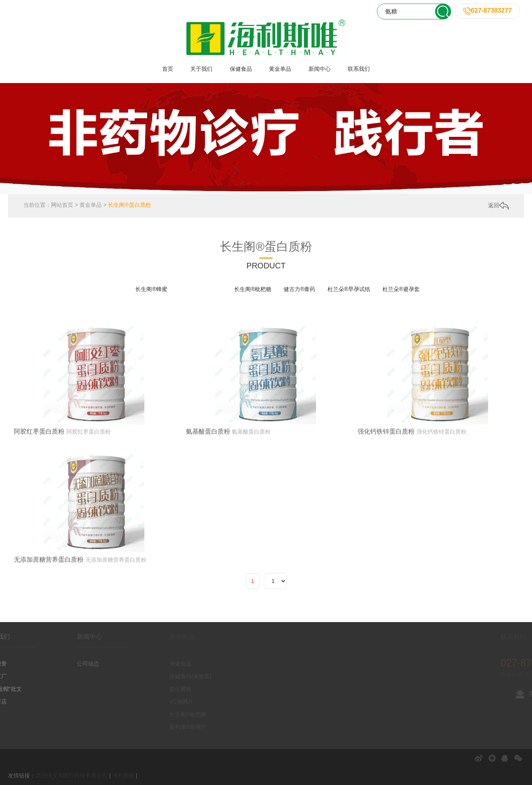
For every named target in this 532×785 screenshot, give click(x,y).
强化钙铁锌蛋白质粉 (386, 478)
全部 (118, 289)
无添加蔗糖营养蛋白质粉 (49, 606)
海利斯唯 (123, 776)
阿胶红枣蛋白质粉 (39, 478)
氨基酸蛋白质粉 (208, 478)
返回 (498, 208)
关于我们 (201, 69)
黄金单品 (280, 69)
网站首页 (62, 207)
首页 (168, 69)
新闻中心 (320, 69)
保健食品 (241, 69)
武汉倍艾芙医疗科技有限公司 (72, 776)
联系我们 (359, 69)
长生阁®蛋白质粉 (129, 207)
